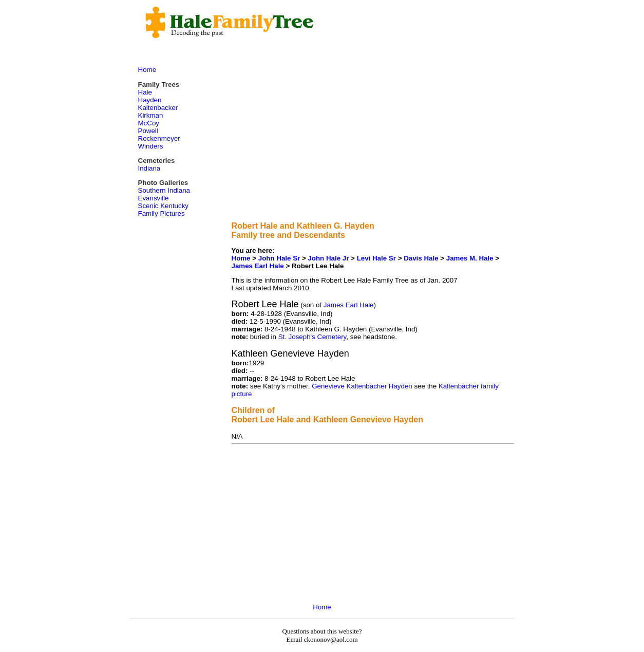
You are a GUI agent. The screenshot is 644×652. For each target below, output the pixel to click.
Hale (145, 92)
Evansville (154, 198)
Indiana (149, 168)
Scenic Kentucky (164, 206)
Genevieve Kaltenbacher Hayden (362, 386)
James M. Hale (470, 258)
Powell (148, 131)
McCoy (149, 123)
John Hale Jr (328, 258)
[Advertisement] (373, 141)
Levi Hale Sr (376, 258)
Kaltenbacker (158, 108)
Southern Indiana (164, 190)
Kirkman (151, 115)
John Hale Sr (279, 258)
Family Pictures (162, 213)
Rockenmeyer (159, 138)
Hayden (150, 100)
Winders (151, 146)
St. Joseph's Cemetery (312, 337)
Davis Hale (422, 258)
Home (241, 258)
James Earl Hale (258, 266)
